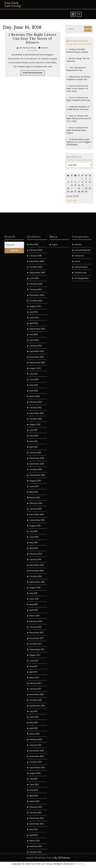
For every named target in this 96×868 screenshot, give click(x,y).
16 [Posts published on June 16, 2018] (86, 185)
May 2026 (34, 484)
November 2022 (37, 597)
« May (69, 200)
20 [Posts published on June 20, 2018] (75, 188)
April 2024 (34, 563)
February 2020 (36, 743)
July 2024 (34, 552)
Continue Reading (33, 78)
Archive (78, 484)
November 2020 (37, 704)
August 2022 (35, 608)
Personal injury (81, 507)
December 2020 (37, 698)
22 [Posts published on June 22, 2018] (82, 188)
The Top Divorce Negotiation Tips (76, 69)
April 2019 (34, 788)
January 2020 (36, 749)
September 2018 (37, 822)
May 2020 (34, 732)
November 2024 (37, 535)
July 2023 (34, 574)
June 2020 (34, 726)
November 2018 (37, 811)
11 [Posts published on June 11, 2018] (68, 185)
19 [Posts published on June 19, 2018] (72, 188)
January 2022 (35, 648)
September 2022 (37, 603)
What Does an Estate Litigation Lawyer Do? (78, 78)
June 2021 (34, 676)
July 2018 (33, 833)
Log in (55, 484)
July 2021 (33, 670)
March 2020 (35, 738)
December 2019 (37, 754)
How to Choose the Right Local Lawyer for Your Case (77, 88)
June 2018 (34, 839)
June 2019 (34, 777)
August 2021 (35, 664)
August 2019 (35, 766)
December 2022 (37, 591)
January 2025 (36, 529)
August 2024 (35, 546)
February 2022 (36, 642)
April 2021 (34, 687)
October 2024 (36, 541)
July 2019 (33, 771)
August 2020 (35, 721)
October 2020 (36, 709)
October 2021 (36, 659)
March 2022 (35, 636)
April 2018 (34, 850)
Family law (79, 496)
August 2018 (35, 828)
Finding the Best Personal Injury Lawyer (77, 51)
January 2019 (35, 799)
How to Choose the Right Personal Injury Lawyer (77, 130)
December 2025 (37, 501)
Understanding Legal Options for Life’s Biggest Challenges (79, 142)
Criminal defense (82, 490)
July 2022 (34, 614)
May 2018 (34, 844)
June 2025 (34, 518)
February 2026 (36, 490)
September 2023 (37, 569)
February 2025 (36, 524)
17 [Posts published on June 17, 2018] (90, 185)
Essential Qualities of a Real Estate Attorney (78, 108)
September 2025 (37, 513)
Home (77, 501)
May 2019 (34, 783)
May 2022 (34, 625)
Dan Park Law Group (13, 4)
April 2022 (34, 631)
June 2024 (34, 558)
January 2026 (36, 496)
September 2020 (37, 715)
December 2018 (37, 805)
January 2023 (36, 586)
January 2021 (35, 693)
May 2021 (33, 681)
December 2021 (37, 653)
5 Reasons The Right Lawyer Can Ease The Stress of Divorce (32, 69)
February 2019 (36, 794)
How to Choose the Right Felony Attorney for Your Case (79, 118)
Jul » (75, 200)
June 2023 (34, 580)
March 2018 (34, 856)
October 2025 (36, 507)
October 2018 (36, 816)
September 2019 (37, 760)
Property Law (80, 513)
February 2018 (36, 861)
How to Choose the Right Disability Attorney (78, 99)
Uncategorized (81, 518)
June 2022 (34, 619)
